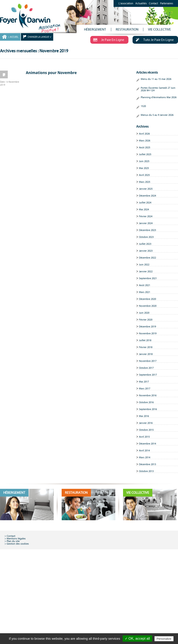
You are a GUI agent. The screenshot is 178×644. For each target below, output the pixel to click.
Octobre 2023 (146, 237)
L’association (126, 4)
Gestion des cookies (18, 544)
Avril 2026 (144, 134)
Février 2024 (146, 216)
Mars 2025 (145, 182)
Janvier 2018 (146, 354)
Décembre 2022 (148, 258)
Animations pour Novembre (51, 73)
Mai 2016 (144, 416)
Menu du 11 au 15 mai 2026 (156, 79)
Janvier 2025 (146, 189)
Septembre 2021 (148, 278)
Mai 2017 (144, 382)
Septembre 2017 (148, 375)
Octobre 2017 (146, 368)
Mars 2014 (145, 457)
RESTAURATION (127, 29)
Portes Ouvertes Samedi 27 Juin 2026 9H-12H (158, 89)
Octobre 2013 (146, 471)
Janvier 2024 (146, 223)
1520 (143, 106)
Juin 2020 (144, 313)
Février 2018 (146, 347)
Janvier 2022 (146, 271)
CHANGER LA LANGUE (38, 37)
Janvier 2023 (146, 251)
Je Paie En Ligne (107, 40)
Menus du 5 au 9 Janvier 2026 (157, 115)
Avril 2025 (144, 175)
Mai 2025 (144, 168)
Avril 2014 (144, 450)
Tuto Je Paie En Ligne (153, 40)
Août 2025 (145, 147)
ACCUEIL (14, 37)
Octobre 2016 (146, 402)
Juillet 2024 (145, 203)
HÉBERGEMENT (95, 29)
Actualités (141, 4)
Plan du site (13, 541)
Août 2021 (145, 285)
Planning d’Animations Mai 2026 (159, 97)
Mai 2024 (144, 209)
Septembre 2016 (148, 409)
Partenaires (167, 4)
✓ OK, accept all (137, 639)
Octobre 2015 (146, 430)
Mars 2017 (145, 389)
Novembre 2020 (148, 306)
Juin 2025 (144, 161)
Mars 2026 (145, 141)
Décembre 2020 (148, 299)
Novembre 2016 (148, 395)
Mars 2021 (145, 292)
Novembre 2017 (148, 361)
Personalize (164, 639)
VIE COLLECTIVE (159, 29)
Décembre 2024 (148, 196)
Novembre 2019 (148, 333)
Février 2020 (146, 320)
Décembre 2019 (148, 327)
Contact (153, 4)
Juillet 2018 (145, 340)
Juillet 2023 (145, 244)
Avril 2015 (144, 437)
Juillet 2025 (145, 154)
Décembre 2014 (148, 444)
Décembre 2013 (148, 464)
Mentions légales (16, 539)
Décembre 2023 (148, 230)
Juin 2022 (144, 265)
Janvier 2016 (146, 423)
